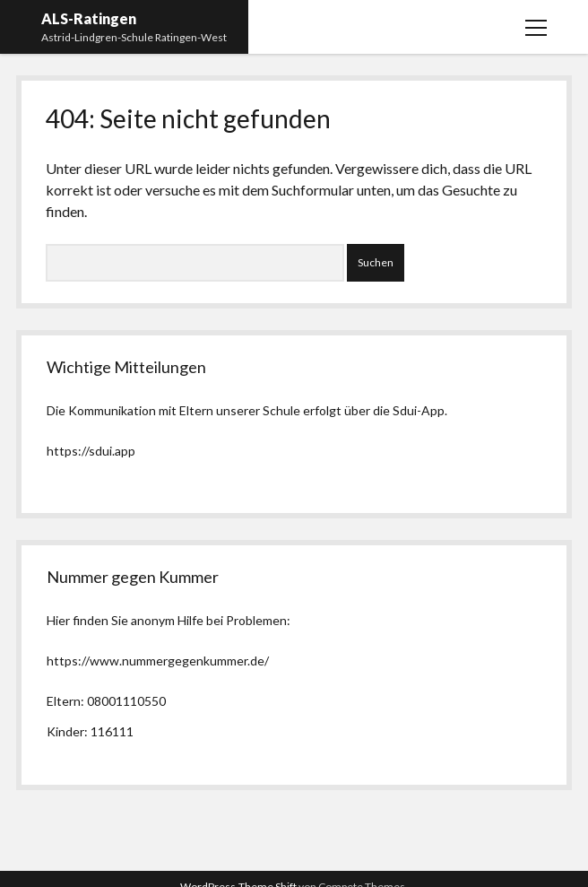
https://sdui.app (91, 451)
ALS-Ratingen (89, 18)
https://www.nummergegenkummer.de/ (158, 661)
